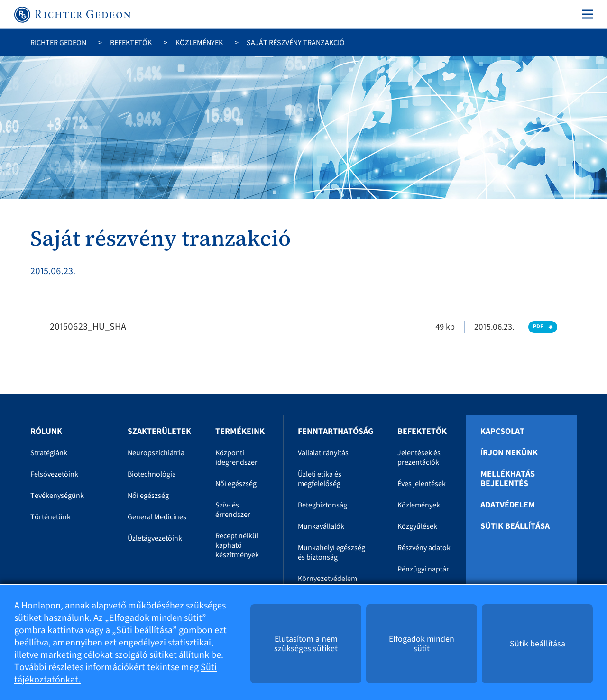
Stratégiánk (49, 453)
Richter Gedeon (58, 43)
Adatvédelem (508, 505)
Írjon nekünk (509, 453)
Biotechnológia (152, 474)
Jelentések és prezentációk (419, 458)
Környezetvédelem (327, 579)
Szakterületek (159, 431)
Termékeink (240, 431)
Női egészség (148, 496)
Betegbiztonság (322, 505)
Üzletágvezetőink (155, 538)
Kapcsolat (502, 432)
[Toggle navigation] (586, 14)
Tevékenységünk (57, 496)
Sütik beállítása (515, 526)
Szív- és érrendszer (233, 510)
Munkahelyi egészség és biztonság (331, 553)
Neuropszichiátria (156, 453)
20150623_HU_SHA (88, 327)
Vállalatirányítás (323, 453)
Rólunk (46, 431)
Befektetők (131, 43)
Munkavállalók (321, 526)
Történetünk (51, 517)
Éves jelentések (422, 484)
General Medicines (157, 517)
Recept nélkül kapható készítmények (237, 545)
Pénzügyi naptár (423, 569)
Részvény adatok (424, 548)
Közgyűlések (417, 526)
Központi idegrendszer (236, 458)
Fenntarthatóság (336, 431)
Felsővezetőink (54, 474)
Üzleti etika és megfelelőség (320, 479)
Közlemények (199, 43)
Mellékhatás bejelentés (508, 479)
